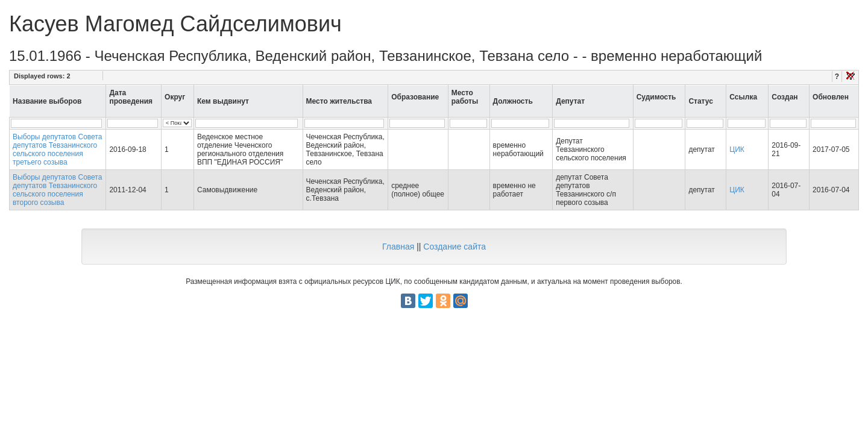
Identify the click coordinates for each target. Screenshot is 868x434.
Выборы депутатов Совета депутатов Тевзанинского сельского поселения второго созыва (57, 190)
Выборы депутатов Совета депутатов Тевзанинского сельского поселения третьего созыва (57, 149)
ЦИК (737, 149)
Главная (398, 247)
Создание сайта (454, 247)
